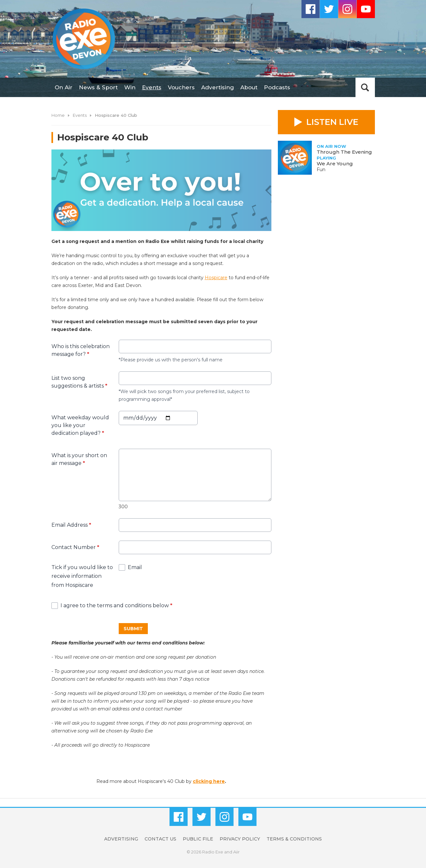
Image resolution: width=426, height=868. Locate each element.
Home (58, 115)
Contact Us (160, 839)
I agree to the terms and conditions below (116, 605)
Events (152, 87)
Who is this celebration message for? (81, 350)
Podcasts (277, 87)
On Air (64, 87)
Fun (321, 170)
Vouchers (181, 87)
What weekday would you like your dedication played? (80, 425)
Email (135, 567)
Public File (198, 839)
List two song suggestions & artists (79, 382)
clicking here (209, 781)
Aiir (236, 852)
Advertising (218, 87)
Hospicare (216, 278)
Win (130, 87)
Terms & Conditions (294, 839)
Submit (133, 628)
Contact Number (75, 547)
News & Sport (98, 87)
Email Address (71, 525)
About (249, 87)
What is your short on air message (79, 459)
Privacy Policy (240, 839)
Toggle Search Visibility (365, 87)
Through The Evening (344, 152)
